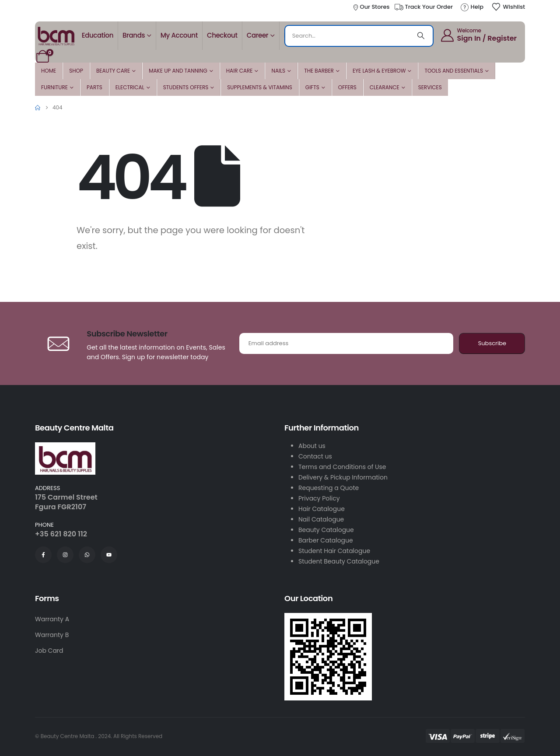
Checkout (222, 35)
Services (430, 87)
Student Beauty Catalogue (339, 561)
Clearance (385, 87)
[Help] (472, 7)
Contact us (315, 456)
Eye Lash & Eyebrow (379, 71)
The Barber (319, 71)
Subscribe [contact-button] (492, 343)
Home (49, 71)
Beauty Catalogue (326, 530)
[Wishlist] (508, 7)
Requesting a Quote (329, 488)
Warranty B (52, 635)
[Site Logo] (56, 35)
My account (179, 35)
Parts (94, 87)
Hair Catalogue (322, 509)
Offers (347, 87)
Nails (278, 71)
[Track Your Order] (423, 7)
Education (98, 35)
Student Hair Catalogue (334, 551)
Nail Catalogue (321, 519)
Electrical (130, 87)
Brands (134, 35)
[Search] (421, 36)
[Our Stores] (371, 7)
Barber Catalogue (326, 540)
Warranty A (52, 619)
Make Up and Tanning (178, 71)
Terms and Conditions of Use (342, 467)
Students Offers (186, 87)
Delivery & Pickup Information (343, 477)
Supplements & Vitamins (260, 87)
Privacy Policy (319, 498)
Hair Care (240, 71)
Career (258, 35)
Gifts (312, 87)
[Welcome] (478, 35)
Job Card (49, 651)
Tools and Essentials (454, 71)
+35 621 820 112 (61, 534)
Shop (76, 71)
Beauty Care (113, 71)
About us (312, 446)
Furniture (54, 87)
